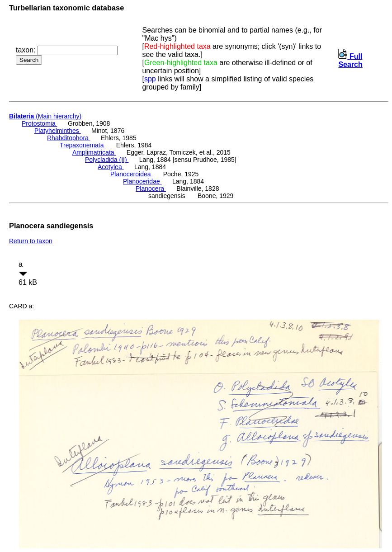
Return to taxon (31, 241)
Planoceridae (142, 181)
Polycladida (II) (107, 160)
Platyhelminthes (58, 131)
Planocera (151, 189)
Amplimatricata (94, 152)
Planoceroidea (131, 174)
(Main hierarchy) (45, 116)
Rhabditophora (69, 138)
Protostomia (40, 123)
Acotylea (111, 167)
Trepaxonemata (83, 145)
